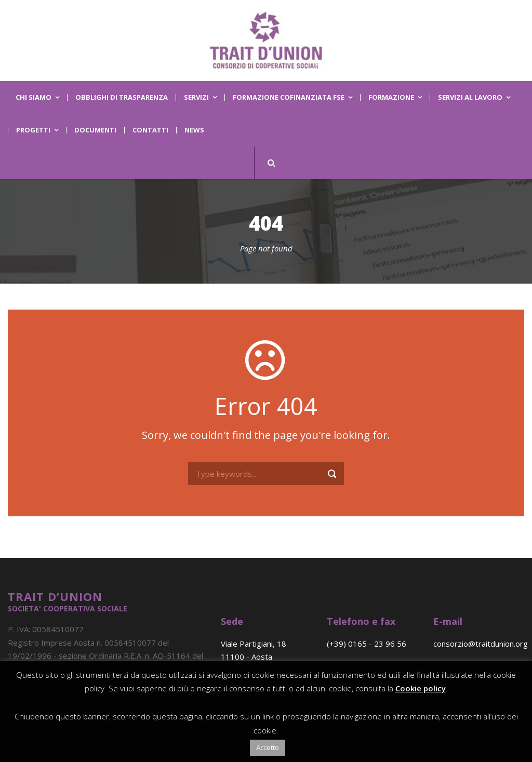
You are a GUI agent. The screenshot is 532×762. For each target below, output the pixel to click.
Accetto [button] (268, 747)
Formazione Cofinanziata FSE (289, 97)
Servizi (196, 97)
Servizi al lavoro (470, 97)
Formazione (391, 97)
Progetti (33, 130)
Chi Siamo (34, 97)
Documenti (95, 130)
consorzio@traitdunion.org (481, 644)
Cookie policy (421, 688)
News (194, 130)
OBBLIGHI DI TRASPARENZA (122, 97)
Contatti (150, 130)
